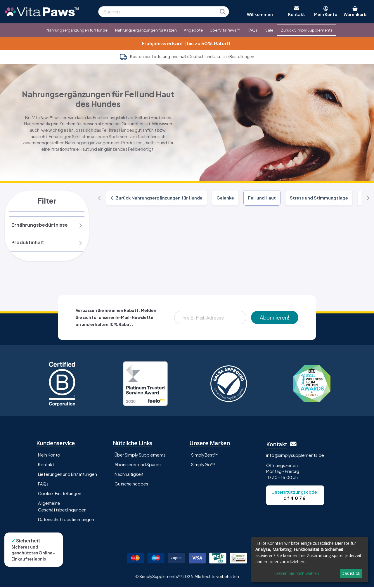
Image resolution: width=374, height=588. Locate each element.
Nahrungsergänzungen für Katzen (146, 30)
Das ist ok (351, 573)
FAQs (253, 30)
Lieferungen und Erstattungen (67, 476)
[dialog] (310, 560)
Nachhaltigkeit (129, 476)
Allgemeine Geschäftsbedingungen (62, 508)
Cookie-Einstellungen (60, 495)
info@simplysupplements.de (295, 457)
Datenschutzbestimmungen (66, 521)
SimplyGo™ (203, 466)
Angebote (193, 30)
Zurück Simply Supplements (307, 30)
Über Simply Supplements (140, 456)
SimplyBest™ (205, 456)
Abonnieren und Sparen (138, 466)
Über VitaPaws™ (225, 30)
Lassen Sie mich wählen (297, 573)
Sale (269, 30)
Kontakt (46, 466)
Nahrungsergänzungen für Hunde (77, 30)
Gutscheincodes (131, 485)
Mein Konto (49, 456)
